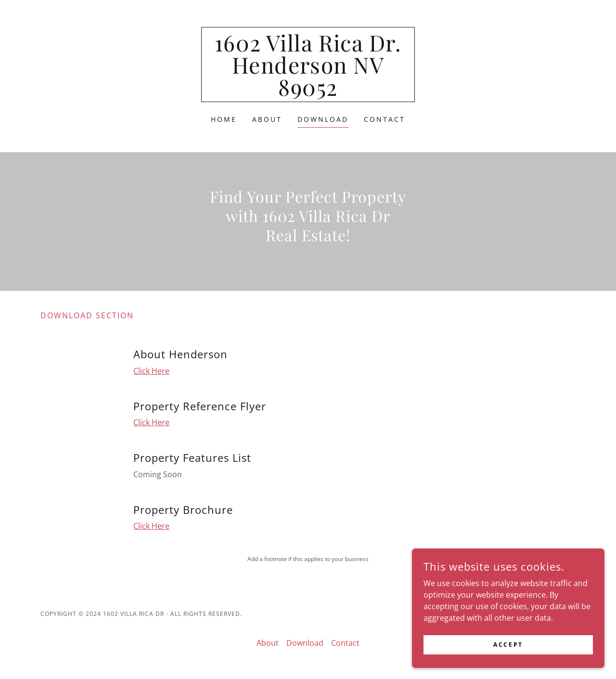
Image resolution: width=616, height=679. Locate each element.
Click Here (151, 371)
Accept (508, 664)
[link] (308, 93)
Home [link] (224, 119)
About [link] (267, 119)
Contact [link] (385, 119)
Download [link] (323, 119)
